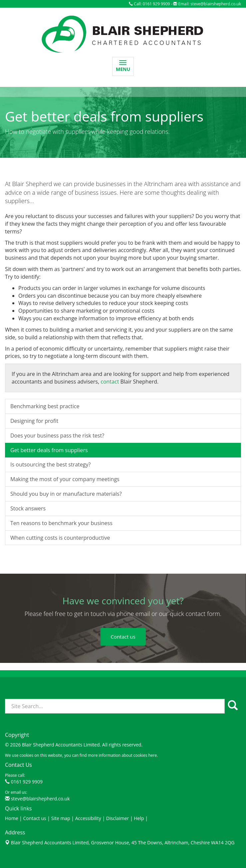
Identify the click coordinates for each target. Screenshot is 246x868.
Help (139, 818)
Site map (61, 818)
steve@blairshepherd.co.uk (216, 4)
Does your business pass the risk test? (57, 505)
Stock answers (28, 578)
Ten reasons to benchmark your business (61, 592)
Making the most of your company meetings (65, 548)
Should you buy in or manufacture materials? (66, 563)
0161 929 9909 (27, 782)
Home (12, 818)
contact (110, 451)
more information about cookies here (122, 755)
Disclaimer (118, 818)
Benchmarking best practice (45, 475)
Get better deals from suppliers (49, 519)
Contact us (35, 818)
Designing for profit (34, 490)
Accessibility (88, 818)
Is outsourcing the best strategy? (50, 534)
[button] (123, 637)
